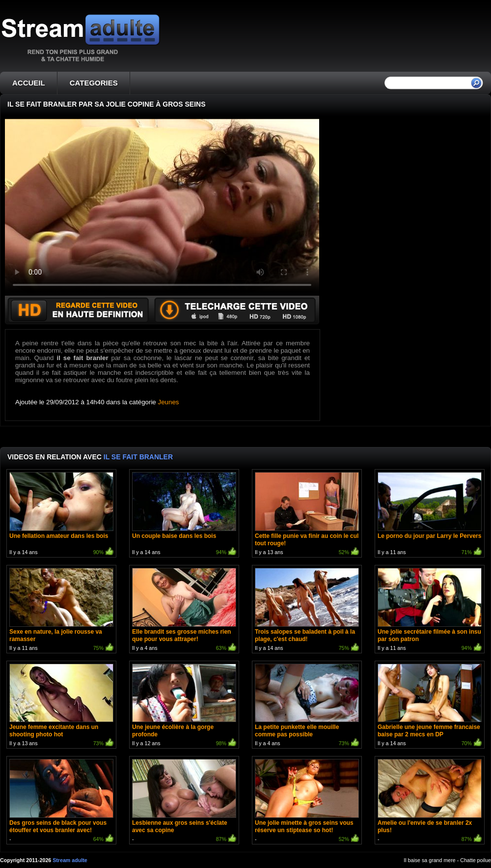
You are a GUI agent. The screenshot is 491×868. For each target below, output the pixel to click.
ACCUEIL (29, 83)
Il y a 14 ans (61, 515)
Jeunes (169, 402)
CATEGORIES (94, 83)
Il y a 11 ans (430, 515)
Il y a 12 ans (184, 706)
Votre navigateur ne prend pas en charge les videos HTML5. (162, 207)
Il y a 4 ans (184, 610)
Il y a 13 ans (307, 515)
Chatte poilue (476, 860)
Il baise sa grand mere (429, 860)
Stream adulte (70, 860)
